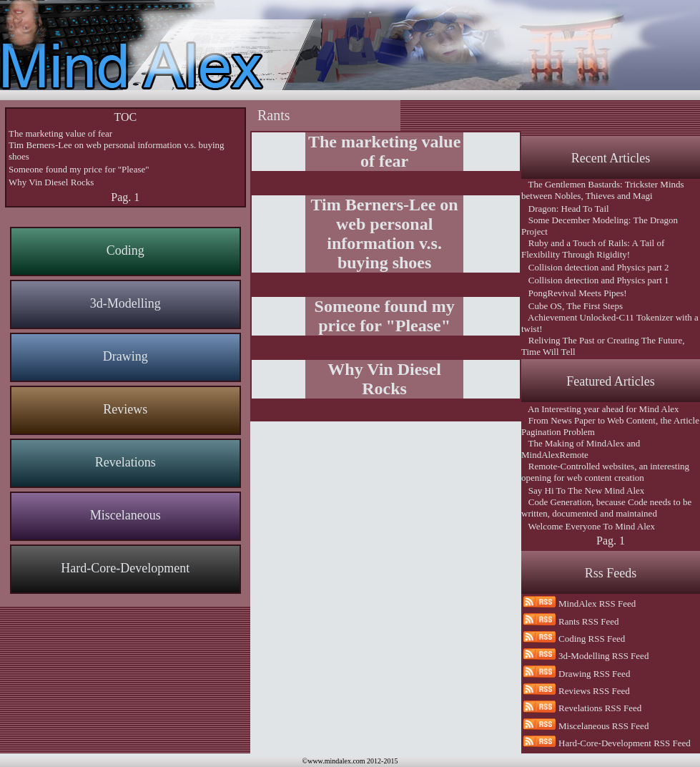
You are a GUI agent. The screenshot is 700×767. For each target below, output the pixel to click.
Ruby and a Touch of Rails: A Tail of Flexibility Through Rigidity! (593, 249)
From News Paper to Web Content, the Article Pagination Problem (610, 426)
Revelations (125, 462)
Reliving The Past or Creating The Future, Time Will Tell (603, 346)
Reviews (125, 409)
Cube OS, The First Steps (572, 306)
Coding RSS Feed (592, 639)
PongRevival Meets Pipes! (574, 293)
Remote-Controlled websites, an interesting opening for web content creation (605, 472)
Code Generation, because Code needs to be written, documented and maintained (606, 508)
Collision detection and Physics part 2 (595, 267)
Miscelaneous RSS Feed (603, 726)
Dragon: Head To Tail (565, 209)
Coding (125, 250)
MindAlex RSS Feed (597, 604)
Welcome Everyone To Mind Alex (588, 526)
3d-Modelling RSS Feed (603, 656)
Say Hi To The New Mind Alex (583, 490)
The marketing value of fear (60, 133)
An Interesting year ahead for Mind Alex (600, 409)
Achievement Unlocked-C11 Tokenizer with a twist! (610, 323)
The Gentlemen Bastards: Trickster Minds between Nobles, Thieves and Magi (603, 190)
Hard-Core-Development (125, 568)
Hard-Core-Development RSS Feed (625, 743)
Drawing (125, 356)
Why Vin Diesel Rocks (51, 182)
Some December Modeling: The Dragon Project (600, 226)
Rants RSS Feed (589, 621)
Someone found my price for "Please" (79, 169)
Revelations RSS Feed (600, 708)
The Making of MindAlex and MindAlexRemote (581, 449)
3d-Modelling (125, 303)
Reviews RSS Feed (594, 691)
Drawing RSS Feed (594, 674)
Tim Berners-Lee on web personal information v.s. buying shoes (117, 151)
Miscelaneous (125, 515)
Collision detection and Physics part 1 (595, 280)
